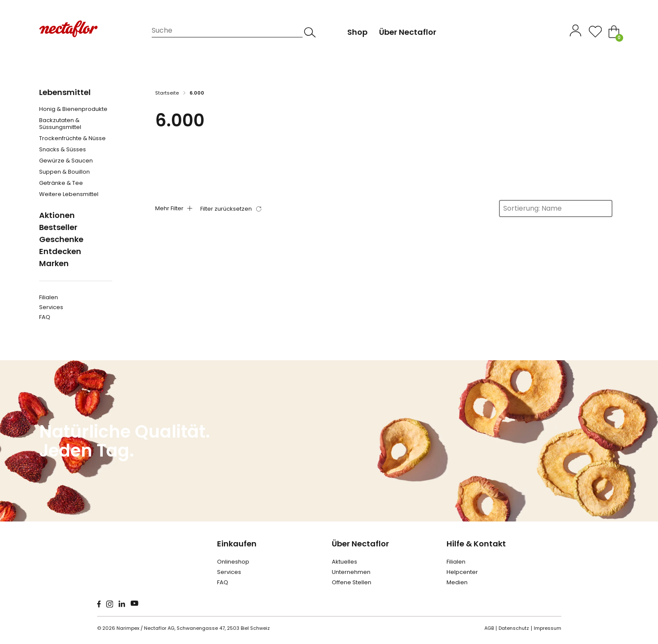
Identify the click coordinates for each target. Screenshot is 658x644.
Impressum (548, 628)
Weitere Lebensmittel (69, 194)
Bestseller (58, 227)
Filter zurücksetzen (226, 209)
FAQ (45, 317)
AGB (489, 628)
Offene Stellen (352, 582)
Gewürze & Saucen (66, 161)
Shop (357, 32)
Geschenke (61, 239)
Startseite (167, 93)
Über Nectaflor (360, 544)
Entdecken (60, 251)
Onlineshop (233, 562)
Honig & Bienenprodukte (73, 109)
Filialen (49, 297)
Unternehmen (351, 572)
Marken (54, 263)
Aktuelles (344, 562)
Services (51, 307)
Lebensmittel (65, 92)
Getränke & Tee (61, 183)
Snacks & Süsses (63, 150)
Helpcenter (462, 572)
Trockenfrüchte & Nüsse (72, 138)
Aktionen (57, 215)
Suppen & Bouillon (64, 172)
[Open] (595, 32)
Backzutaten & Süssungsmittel (60, 124)
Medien (457, 582)
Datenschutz (514, 628)
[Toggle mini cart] (614, 32)
